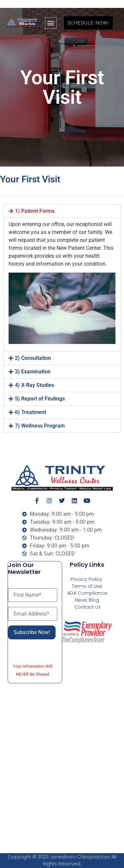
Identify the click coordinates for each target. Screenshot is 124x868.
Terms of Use (87, 586)
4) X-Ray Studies (35, 385)
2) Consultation (33, 358)
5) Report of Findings (40, 399)
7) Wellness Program (40, 426)
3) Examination (33, 372)
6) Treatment (30, 412)
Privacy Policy (86, 579)
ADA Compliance (87, 593)
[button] (51, 23)
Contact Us (88, 607)
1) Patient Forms (35, 211)
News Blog (87, 600)
